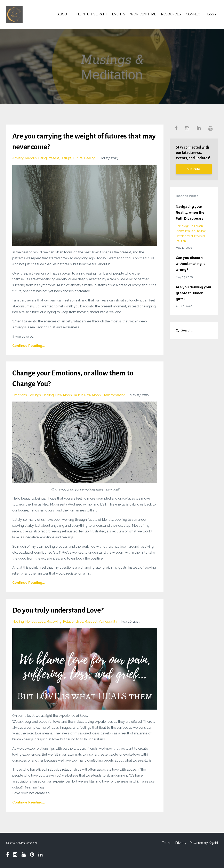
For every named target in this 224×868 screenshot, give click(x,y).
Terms (165, 843)
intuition (190, 231)
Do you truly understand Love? (61, 610)
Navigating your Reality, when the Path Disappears (190, 213)
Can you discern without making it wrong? (190, 264)
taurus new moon (87, 395)
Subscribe (194, 169)
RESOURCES (171, 14)
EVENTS (119, 14)
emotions (20, 395)
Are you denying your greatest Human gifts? (194, 293)
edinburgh (183, 226)
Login (211, 14)
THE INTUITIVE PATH (91, 14)
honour (31, 622)
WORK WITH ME (143, 14)
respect (91, 622)
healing (90, 158)
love (41, 622)
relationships (73, 622)
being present (49, 158)
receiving (54, 622)
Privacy (180, 843)
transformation (114, 395)
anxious (31, 158)
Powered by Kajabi (204, 843)
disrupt (66, 158)
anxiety (18, 158)
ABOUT (63, 14)
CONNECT (194, 14)
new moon (63, 395)
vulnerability (108, 622)
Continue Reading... (29, 346)
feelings (35, 395)
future (78, 158)
